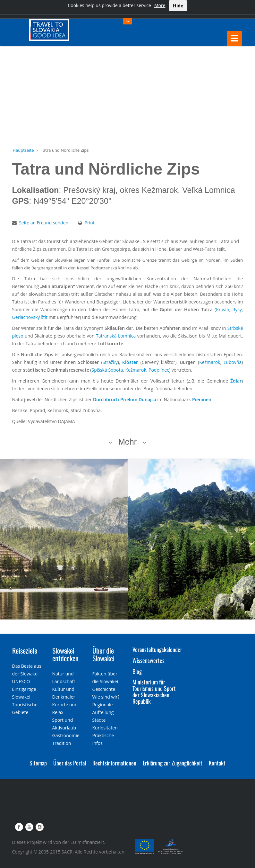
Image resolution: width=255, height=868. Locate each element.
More (160, 5)
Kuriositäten (105, 728)
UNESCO (21, 681)
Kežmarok (210, 362)
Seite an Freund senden (44, 223)
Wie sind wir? (106, 697)
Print (90, 223)
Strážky (110, 362)
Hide (178, 6)
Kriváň (222, 309)
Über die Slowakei (103, 654)
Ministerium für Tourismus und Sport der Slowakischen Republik (154, 691)
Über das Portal (70, 763)
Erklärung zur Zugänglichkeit (173, 763)
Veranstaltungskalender (157, 649)
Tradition (62, 743)
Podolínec (159, 370)
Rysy (237, 309)
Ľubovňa (233, 362)
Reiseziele (25, 650)
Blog (137, 671)
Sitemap (38, 763)
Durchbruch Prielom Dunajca (125, 399)
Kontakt (217, 763)
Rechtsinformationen (114, 763)
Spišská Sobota (107, 370)
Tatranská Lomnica (116, 336)
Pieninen (202, 399)
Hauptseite (23, 150)
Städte (99, 720)
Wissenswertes (149, 660)
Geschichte (104, 689)
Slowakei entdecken (65, 654)
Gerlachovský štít (30, 317)
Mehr (127, 442)
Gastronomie (66, 735)
